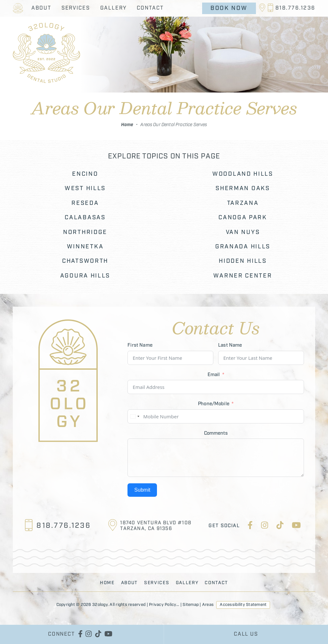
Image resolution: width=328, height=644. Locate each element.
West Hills (85, 189)
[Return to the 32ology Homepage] (18, 8)
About (41, 8)
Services (76, 8)
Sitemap (191, 605)
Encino (85, 174)
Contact (150, 8)
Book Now (229, 8)
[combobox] (135, 416)
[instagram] (265, 526)
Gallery (113, 8)
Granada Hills (243, 247)
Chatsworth (85, 261)
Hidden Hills (243, 261)
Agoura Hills (85, 276)
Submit (142, 490)
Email (214, 375)
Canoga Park (243, 218)
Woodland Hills (243, 174)
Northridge (85, 233)
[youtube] (296, 526)
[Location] (263, 8)
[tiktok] (280, 526)
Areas (208, 605)
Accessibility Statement (243, 605)
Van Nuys (243, 233)
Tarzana (243, 203)
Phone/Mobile (214, 404)
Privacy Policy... (164, 605)
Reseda (85, 203)
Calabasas (85, 218)
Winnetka (85, 247)
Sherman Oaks (243, 189)
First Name (140, 345)
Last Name (230, 345)
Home (127, 125)
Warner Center (243, 276)
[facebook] (250, 526)
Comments (216, 433)
